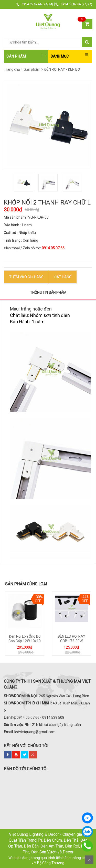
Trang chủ (12, 69)
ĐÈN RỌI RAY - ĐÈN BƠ (62, 69)
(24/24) (35, 4)
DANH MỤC (60, 56)
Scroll (89, 860)
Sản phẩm (33, 69)
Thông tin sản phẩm (48, 293)
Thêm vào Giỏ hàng (26, 277)
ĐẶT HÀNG (63, 277)
